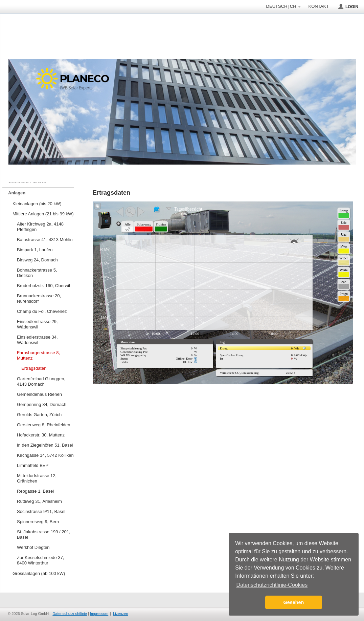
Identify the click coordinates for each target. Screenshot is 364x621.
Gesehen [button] (294, 602)
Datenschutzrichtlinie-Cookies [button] (272, 585)
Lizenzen (120, 614)
